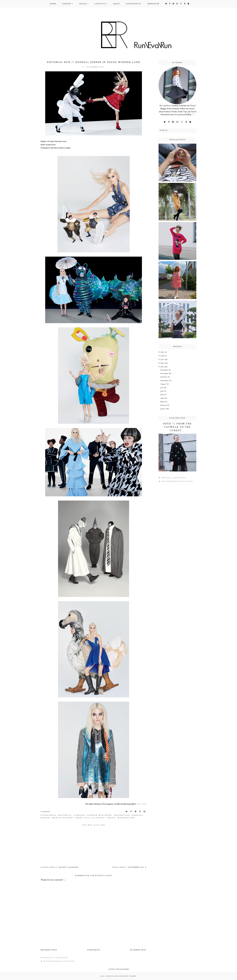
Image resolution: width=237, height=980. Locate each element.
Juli (162, 388)
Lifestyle (100, 4)
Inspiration (122, 815)
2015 (162, 367)
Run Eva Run (112, 976)
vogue (111, 818)
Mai (162, 395)
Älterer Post (138, 950)
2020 (163, 356)
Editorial (65, 815)
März (163, 402)
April (163, 398)
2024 (163, 352)
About (117, 4)
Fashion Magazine (99, 815)
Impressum (153, 4)
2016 (162, 363)
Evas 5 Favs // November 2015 (129, 867)
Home (53, 4)
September (165, 381)
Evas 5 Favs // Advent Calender (60, 867)
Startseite (94, 950)
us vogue (99, 818)
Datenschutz (133, 4)
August (163, 384)
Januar (163, 409)
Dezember (165, 370)
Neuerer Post (49, 950)
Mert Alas (83, 818)
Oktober (164, 377)
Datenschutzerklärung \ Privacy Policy (177, 481)
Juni (162, 391)
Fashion (67, 4)
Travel (83, 4)
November (165, 373)
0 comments (45, 812)
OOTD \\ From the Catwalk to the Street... (177, 427)
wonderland (126, 818)
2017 (162, 360)
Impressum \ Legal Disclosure (174, 478)
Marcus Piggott (63, 818)
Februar (164, 405)
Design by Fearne (128, 976)
